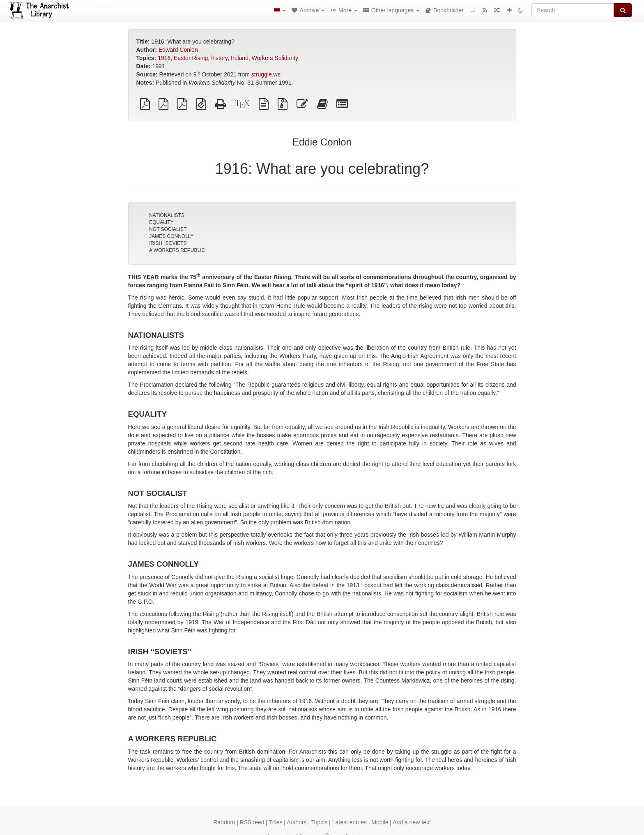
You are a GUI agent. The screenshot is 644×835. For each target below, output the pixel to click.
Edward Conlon (178, 50)
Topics (320, 822)
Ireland (240, 58)
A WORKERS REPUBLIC (177, 250)
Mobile (380, 822)
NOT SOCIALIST (168, 229)
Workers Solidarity (275, 58)
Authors (297, 822)
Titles (276, 822)
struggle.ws (266, 74)
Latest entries (350, 822)
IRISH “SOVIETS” (169, 243)
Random (224, 822)
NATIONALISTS (167, 215)
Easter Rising (191, 58)
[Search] (573, 10)
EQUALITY (161, 222)
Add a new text (412, 822)
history (219, 58)
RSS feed (252, 822)
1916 (164, 58)
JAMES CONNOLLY (171, 236)
